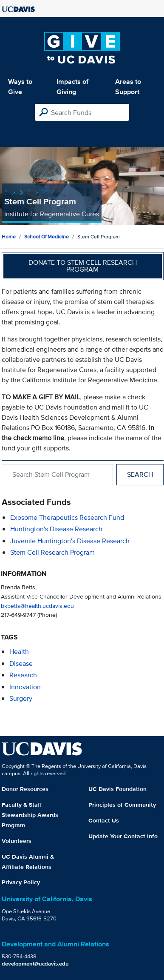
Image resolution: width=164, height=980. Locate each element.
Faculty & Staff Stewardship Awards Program (30, 815)
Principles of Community (122, 805)
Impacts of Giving (72, 87)
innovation (25, 687)
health (19, 652)
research (23, 675)
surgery (21, 698)
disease (21, 663)
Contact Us (104, 820)
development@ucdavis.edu (35, 964)
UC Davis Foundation (117, 789)
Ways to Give (20, 87)
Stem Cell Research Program (52, 552)
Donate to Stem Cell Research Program (83, 266)
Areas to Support (128, 87)
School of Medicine (47, 236)
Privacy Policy (21, 882)
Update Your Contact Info (123, 836)
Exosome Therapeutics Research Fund (67, 517)
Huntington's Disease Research (56, 529)
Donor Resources (25, 789)
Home (9, 236)
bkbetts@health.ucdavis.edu (37, 606)
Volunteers (17, 841)
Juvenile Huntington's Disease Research (70, 541)
